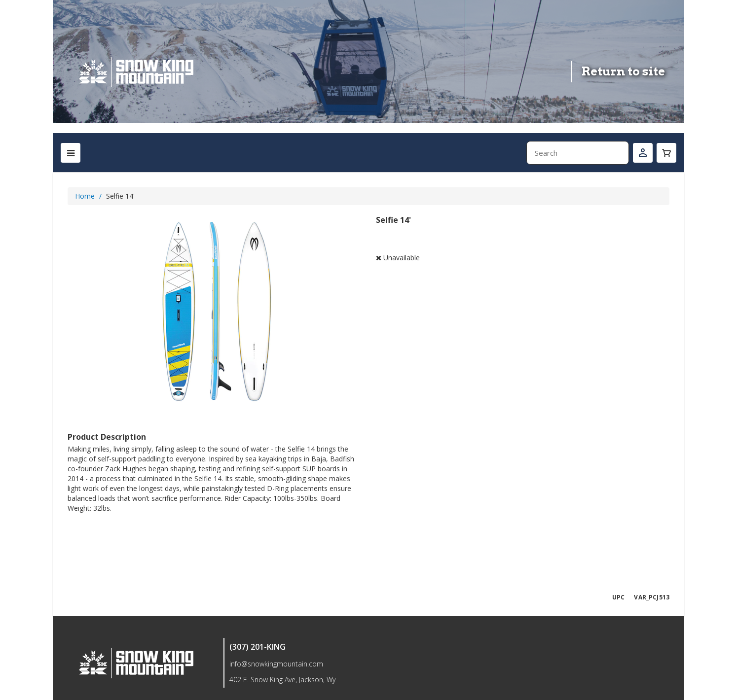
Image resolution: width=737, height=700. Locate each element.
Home (85, 196)
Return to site (623, 71)
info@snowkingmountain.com (276, 664)
